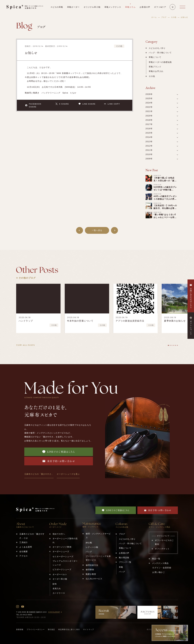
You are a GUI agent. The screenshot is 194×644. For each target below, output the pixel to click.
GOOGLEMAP (55, 612)
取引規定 (52, 630)
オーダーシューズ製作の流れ (65, 540)
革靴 (121, 567)
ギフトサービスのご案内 (164, 542)
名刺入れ (57, 588)
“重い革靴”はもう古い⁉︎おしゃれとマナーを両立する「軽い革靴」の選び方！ (165, 219)
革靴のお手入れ (156, 71)
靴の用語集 (124, 558)
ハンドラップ (26, 321)
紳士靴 (89, 543)
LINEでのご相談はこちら (59, 452)
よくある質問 (26, 547)
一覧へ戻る (97, 230)
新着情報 (20, 630)
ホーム (154, 17)
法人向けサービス (94, 579)
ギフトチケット (162, 549)
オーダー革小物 (60, 579)
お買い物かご (159, 572)
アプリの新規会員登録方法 (130, 321)
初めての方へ (59, 534)
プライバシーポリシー (36, 630)
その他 (174, 17)
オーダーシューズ (61, 551)
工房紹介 (24, 542)
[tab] (168, 345)
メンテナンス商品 (160, 563)
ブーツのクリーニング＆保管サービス (98, 558)
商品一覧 (156, 559)
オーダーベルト (60, 574)
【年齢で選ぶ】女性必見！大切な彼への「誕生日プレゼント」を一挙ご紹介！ (165, 182)
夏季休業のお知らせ (175, 321)
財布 (55, 584)
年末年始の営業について (80, 321)
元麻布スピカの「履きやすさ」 (39, 474)
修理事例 (90, 570)
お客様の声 (124, 553)
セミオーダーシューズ (63, 556)
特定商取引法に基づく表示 (69, 630)
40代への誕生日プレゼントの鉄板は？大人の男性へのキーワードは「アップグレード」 (165, 200)
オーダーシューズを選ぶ (68, 474)
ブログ (164, 17)
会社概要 (24, 551)
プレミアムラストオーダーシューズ (65, 563)
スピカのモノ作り (157, 48)
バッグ (89, 552)
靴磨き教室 (91, 574)
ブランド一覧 (125, 562)
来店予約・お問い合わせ (59, 461)
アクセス (24, 556)
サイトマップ (89, 630)
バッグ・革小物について (160, 53)
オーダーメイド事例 (62, 547)
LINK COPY (112, 104)
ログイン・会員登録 (162, 568)
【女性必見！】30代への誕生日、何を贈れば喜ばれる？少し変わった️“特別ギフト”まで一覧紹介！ (166, 210)
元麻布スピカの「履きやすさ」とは (32, 536)
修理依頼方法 (92, 565)
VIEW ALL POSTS (25, 345)
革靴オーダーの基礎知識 (160, 62)
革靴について (155, 57)
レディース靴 (92, 547)
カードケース (59, 593)
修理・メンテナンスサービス (98, 536)
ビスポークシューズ (62, 569)
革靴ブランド (155, 67)
